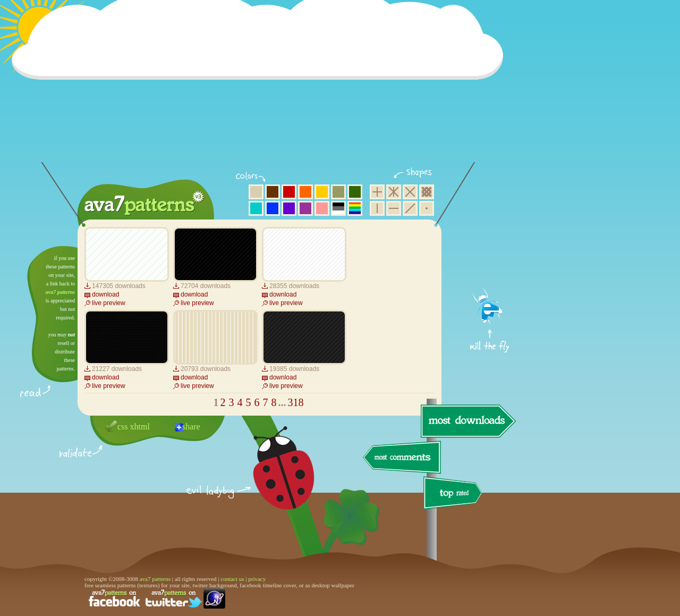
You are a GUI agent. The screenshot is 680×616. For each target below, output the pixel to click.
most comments (402, 458)
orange (305, 192)
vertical (377, 208)
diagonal (410, 208)
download (105, 294)
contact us (232, 579)
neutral (338, 208)
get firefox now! (490, 250)
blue (273, 208)
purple (305, 208)
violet (289, 208)
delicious (273, 480)
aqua (256, 208)
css (123, 427)
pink (322, 208)
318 (296, 402)
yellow (322, 192)
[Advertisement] (261, 88)
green (355, 192)
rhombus (410, 192)
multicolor (355, 208)
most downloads (467, 421)
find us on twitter (174, 598)
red (289, 192)
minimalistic (427, 208)
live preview (109, 303)
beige (256, 192)
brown (273, 192)
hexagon (394, 192)
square (377, 192)
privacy (257, 579)
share (191, 427)
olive (338, 192)
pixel (427, 192)
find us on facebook (114, 598)
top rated (455, 495)
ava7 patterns (60, 292)
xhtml (140, 427)
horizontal (394, 208)
